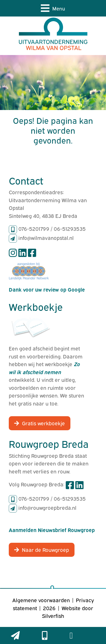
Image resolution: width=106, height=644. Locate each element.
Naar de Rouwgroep (45, 549)
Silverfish (53, 615)
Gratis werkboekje (43, 423)
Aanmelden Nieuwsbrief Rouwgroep (52, 530)
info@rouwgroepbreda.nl (47, 507)
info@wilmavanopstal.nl (46, 237)
